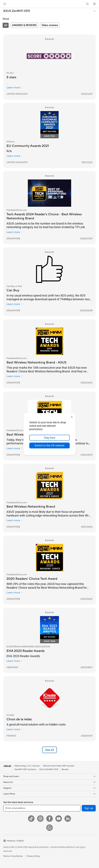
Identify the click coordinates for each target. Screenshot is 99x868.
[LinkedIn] (68, 819)
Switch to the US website (50, 446)
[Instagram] (40, 819)
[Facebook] (49, 819)
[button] (5, 4)
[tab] (6, 25)
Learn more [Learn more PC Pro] (15, 88)
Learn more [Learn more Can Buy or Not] (15, 304)
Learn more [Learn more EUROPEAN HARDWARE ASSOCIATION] (15, 661)
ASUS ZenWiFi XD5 (17, 11)
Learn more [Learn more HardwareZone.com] (15, 232)
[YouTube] (59, 819)
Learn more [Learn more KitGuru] (15, 156)
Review (65, 769)
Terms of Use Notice (13, 856)
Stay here (50, 438)
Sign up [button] (89, 808)
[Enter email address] (42, 808)
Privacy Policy (33, 856)
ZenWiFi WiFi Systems (25, 769)
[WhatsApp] (49, 828)
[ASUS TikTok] (31, 819)
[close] (72, 417)
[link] (50, 4)
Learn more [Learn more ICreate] (15, 729)
